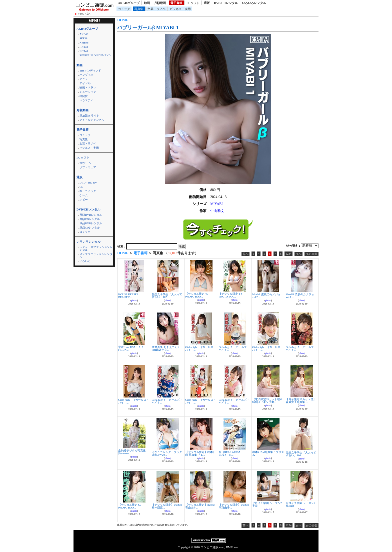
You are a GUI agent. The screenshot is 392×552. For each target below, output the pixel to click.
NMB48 (84, 42)
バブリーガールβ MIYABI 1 (148, 27)
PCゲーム (85, 163)
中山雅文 (217, 211)
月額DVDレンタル (91, 215)
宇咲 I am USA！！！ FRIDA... (131, 348)
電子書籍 (176, 3)
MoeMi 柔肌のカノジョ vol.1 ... (300, 296)
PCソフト (193, 3)
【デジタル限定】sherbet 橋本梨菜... (167, 506)
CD (81, 187)
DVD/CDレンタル (226, 3)
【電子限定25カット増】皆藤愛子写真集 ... (301, 401)
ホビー (84, 199)
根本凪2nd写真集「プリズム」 (268, 453)
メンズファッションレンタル (96, 255)
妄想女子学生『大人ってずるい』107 (167, 296)
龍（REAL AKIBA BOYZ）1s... (230, 453)
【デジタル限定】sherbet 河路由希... (234, 506)
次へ (298, 254)
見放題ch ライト (89, 115)
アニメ (84, 79)
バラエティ (86, 100)
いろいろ (85, 261)
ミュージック (88, 92)
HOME (123, 20)
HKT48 (84, 47)
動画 (147, 3)
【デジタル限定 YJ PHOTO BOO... (197, 295)
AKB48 (84, 34)
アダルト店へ (84, 14)
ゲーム (84, 195)
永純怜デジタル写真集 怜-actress (132, 452)
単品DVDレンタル (91, 223)
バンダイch (86, 75)
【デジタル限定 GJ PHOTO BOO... (130, 506)
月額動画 (160, 3)
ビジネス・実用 (180, 9)
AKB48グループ (129, 3)
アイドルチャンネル (92, 120)
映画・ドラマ (88, 87)
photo (134, 300)
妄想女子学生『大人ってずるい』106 (301, 454)
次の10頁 (311, 254)
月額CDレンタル (90, 219)
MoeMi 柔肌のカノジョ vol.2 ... (266, 296)
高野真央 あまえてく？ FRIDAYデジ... (166, 348)
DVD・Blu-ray (88, 182)
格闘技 (84, 96)
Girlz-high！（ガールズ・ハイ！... (201, 348)
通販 (207, 3)
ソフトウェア (88, 167)
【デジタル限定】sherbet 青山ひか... (200, 506)
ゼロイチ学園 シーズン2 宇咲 (267, 504)
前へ (245, 254)
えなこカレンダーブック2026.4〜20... (167, 453)
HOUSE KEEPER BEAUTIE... (128, 296)
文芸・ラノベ (156, 9)
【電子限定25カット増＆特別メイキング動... (267, 401)
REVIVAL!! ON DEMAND (95, 55)
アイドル (85, 83)
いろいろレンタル (254, 3)
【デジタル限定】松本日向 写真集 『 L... (200, 453)
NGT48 (84, 51)
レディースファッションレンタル (96, 248)
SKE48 (83, 38)
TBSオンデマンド (90, 70)
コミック (124, 9)
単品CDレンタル (90, 227)
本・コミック (88, 191)
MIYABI (216, 204)
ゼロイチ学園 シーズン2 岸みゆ (300, 504)
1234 (288, 254)
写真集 (139, 9)
